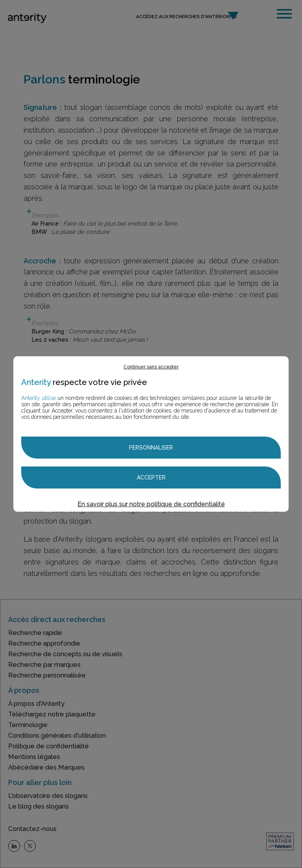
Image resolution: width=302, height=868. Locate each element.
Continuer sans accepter (151, 367)
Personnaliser (151, 448)
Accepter (151, 477)
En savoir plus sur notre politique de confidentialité (151, 504)
